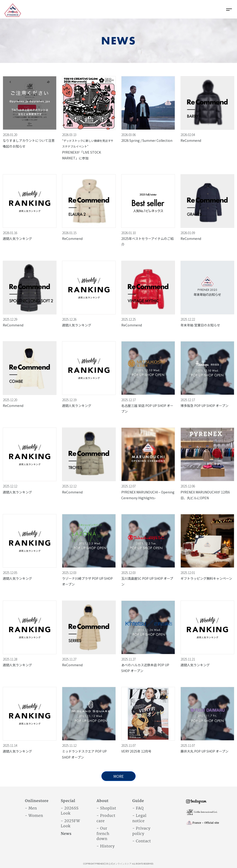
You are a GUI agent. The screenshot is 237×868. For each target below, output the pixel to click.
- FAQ (138, 808)
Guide (138, 801)
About (103, 801)
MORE (118, 776)
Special (68, 801)
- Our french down (103, 833)
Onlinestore (37, 801)
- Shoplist (106, 808)
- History (106, 846)
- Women (34, 815)
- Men (31, 808)
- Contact (142, 841)
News (66, 834)
